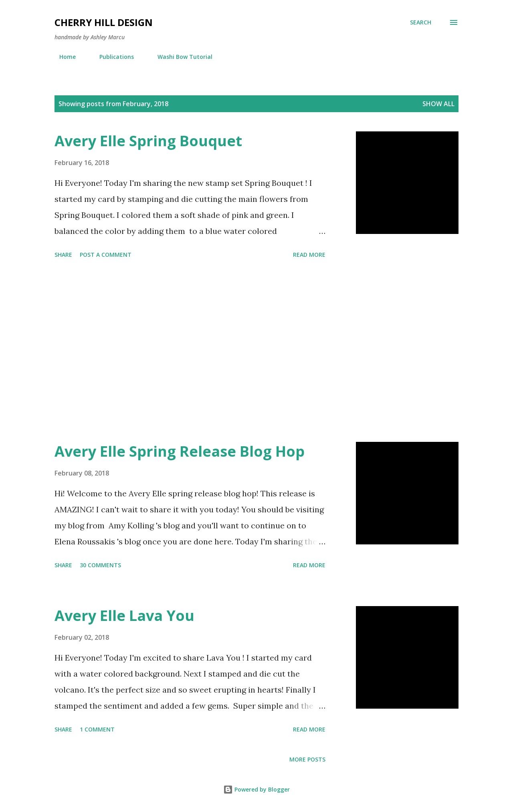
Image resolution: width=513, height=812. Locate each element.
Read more (309, 255)
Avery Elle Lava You (124, 616)
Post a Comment (106, 255)
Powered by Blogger (256, 789)
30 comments (100, 565)
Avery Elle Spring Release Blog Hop (180, 451)
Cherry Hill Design (104, 22)
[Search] (421, 22)
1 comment (97, 729)
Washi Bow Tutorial (180, 57)
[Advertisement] (190, 352)
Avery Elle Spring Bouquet (148, 141)
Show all (438, 104)
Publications (112, 57)
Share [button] (63, 255)
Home (63, 57)
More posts (307, 759)
